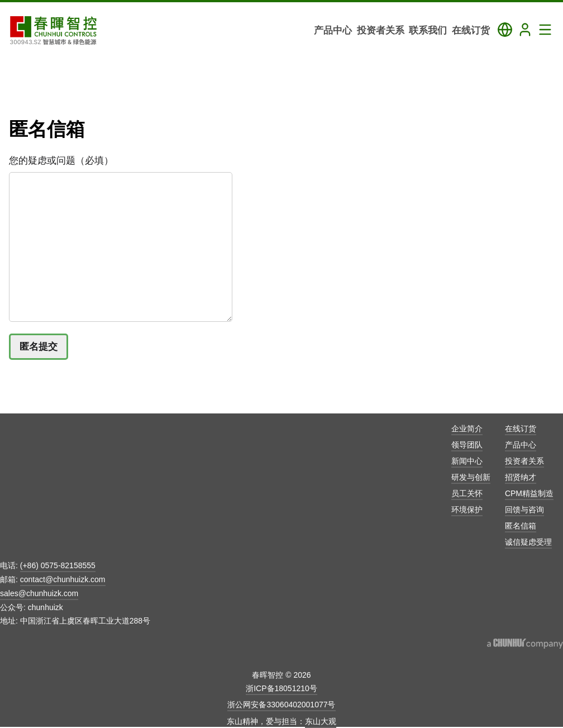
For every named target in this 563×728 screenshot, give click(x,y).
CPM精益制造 (529, 493)
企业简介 (467, 429)
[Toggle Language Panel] (505, 30)
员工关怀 (467, 493)
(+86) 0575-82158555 (58, 565)
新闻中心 (467, 461)
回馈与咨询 (524, 510)
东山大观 (321, 721)
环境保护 (467, 510)
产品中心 (521, 445)
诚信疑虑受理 (528, 542)
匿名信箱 (521, 526)
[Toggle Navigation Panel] (545, 30)
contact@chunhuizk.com (63, 579)
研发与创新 (471, 477)
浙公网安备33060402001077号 (281, 705)
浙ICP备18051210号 (281, 688)
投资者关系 (524, 461)
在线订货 (521, 429)
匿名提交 (39, 347)
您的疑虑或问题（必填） (61, 161)
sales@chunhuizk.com (39, 593)
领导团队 (467, 445)
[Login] (525, 30)
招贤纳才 (521, 477)
